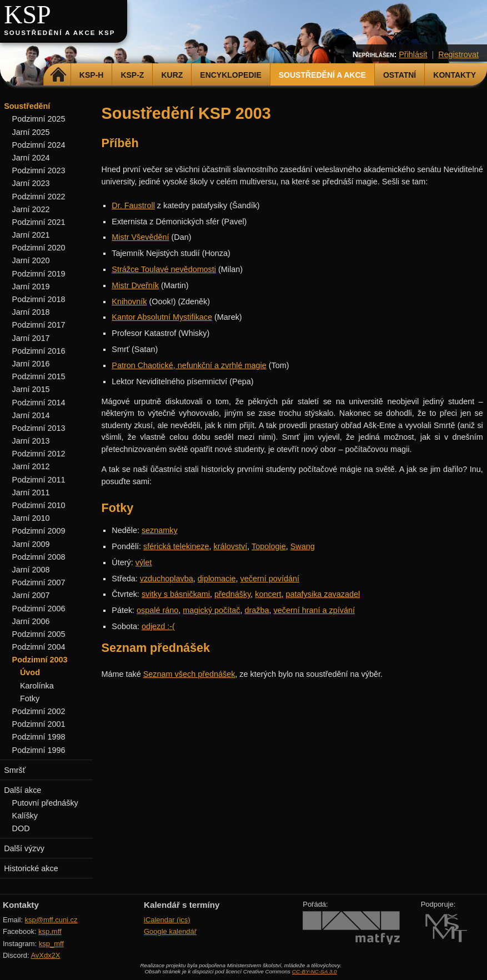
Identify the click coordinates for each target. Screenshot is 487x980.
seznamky (160, 530)
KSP (27, 15)
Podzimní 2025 (39, 119)
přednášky (232, 594)
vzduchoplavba (167, 579)
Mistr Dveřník (135, 285)
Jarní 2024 (31, 158)
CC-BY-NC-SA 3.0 (315, 971)
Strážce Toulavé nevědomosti (164, 269)
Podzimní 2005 (39, 634)
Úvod (30, 672)
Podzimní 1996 (39, 750)
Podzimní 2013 (39, 428)
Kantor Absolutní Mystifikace (162, 317)
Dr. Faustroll (133, 205)
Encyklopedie (230, 75)
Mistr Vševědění (140, 237)
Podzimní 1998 (39, 737)
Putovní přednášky (45, 803)
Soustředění (27, 106)
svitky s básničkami (176, 594)
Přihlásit (413, 54)
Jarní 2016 (31, 364)
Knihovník (129, 301)
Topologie (269, 546)
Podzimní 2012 (39, 454)
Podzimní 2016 (39, 351)
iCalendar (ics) (167, 920)
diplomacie (217, 579)
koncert (268, 594)
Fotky (30, 698)
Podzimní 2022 (39, 197)
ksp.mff (50, 931)
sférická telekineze (176, 546)
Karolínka (37, 686)
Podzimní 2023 (39, 170)
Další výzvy (24, 848)
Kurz (172, 75)
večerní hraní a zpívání (314, 610)
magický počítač (211, 610)
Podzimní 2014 (39, 403)
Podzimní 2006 (39, 609)
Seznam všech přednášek (189, 674)
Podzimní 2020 (39, 248)
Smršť (15, 770)
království (231, 546)
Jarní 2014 (31, 415)
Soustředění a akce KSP (59, 33)
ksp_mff (51, 944)
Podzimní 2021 (39, 222)
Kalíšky (25, 816)
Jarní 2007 (31, 595)
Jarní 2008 (31, 570)
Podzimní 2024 (39, 145)
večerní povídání (270, 579)
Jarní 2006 (31, 621)
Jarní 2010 (31, 518)
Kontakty (455, 75)
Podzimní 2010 (39, 505)
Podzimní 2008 (39, 557)
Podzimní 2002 (39, 711)
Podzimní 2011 (39, 480)
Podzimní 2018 (39, 299)
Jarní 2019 (31, 287)
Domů (59, 75)
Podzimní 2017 (39, 325)
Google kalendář (170, 931)
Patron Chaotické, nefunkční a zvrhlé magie (189, 365)
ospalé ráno (157, 610)
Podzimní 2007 (39, 582)
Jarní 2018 (31, 312)
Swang (303, 546)
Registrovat (458, 54)
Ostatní (400, 75)
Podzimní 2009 (39, 531)
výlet (144, 562)
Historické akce (31, 868)
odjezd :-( (158, 626)
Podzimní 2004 (39, 647)
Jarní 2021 (31, 235)
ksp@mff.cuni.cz (51, 920)
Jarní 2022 (31, 209)
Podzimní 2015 (39, 376)
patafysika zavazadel (323, 594)
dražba (257, 610)
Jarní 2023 (31, 183)
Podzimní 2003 (40, 660)
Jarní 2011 (31, 492)
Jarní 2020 (31, 260)
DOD (21, 828)
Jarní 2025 (31, 132)
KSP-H (92, 75)
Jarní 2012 (31, 466)
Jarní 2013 (31, 441)
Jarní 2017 (31, 338)
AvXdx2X (45, 955)
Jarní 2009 (31, 544)
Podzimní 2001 (39, 724)
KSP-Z (132, 75)
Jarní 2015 (31, 389)
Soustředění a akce (322, 75)
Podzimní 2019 (39, 274)
